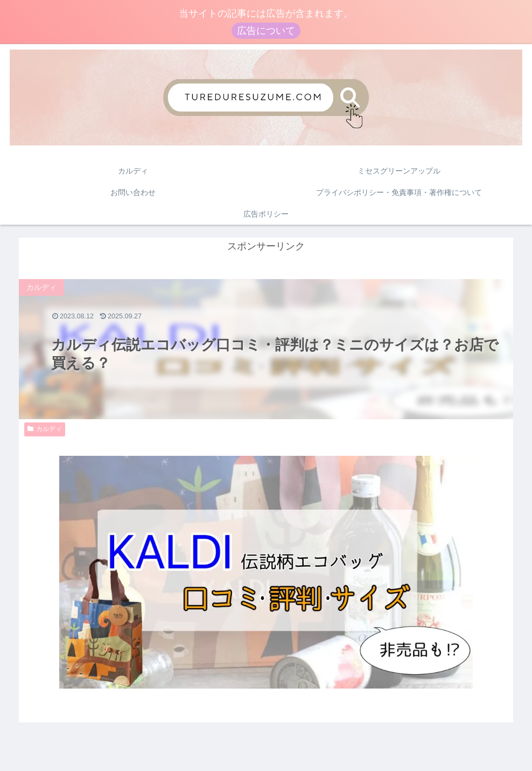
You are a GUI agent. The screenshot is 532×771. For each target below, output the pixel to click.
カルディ (45, 429)
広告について (266, 31)
